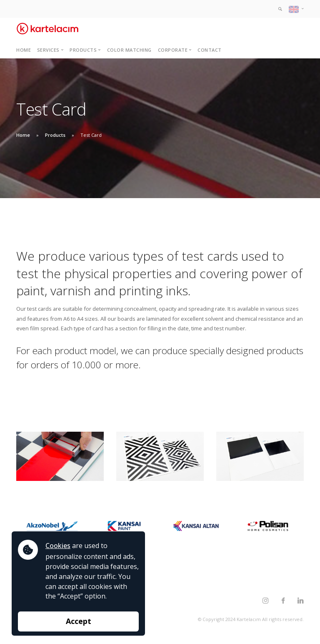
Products (55, 135)
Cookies (58, 546)
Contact (210, 50)
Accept (79, 621)
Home (24, 50)
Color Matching (129, 50)
